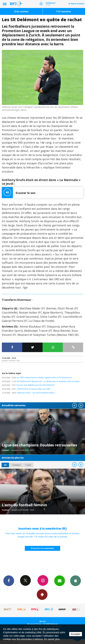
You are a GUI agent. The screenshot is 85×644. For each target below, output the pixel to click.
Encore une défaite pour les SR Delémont (28, 385)
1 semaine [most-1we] (16, 465)
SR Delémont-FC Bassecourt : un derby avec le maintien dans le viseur (41, 381)
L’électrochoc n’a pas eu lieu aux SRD (26, 389)
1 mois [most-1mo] (28, 465)
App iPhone (76, 581)
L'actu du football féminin (25, 505)
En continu (21, 11)
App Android (42, 594)
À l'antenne (64, 11)
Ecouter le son (19, 193)
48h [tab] (5, 465)
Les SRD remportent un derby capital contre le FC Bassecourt (37, 378)
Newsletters (60, 581)
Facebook (9, 581)
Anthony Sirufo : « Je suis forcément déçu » (29, 393)
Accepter (76, 634)
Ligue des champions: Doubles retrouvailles (39, 445)
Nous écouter (78, 4)
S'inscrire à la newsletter (43, 548)
